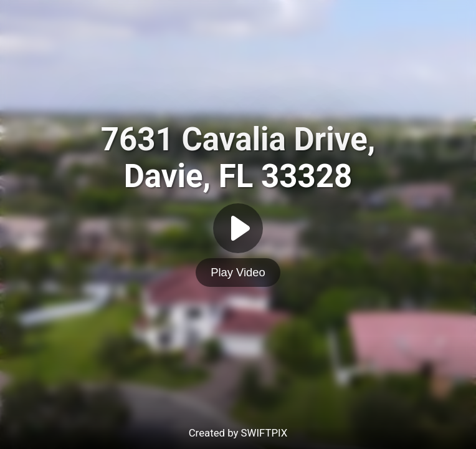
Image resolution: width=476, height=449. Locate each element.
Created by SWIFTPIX (238, 433)
